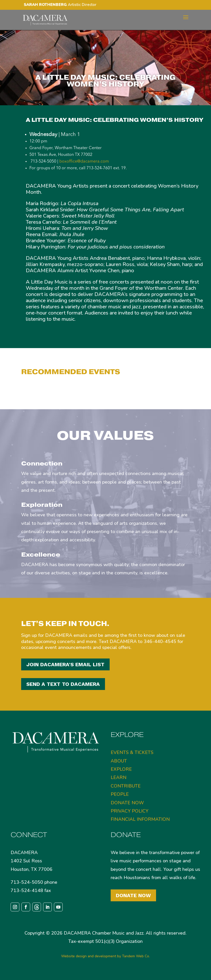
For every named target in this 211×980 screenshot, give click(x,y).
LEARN (119, 777)
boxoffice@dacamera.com (84, 162)
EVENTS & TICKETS (132, 752)
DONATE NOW (127, 803)
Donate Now (133, 895)
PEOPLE (120, 794)
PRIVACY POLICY (129, 811)
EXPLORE (121, 769)
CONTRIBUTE (126, 786)
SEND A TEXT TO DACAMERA (63, 684)
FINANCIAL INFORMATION (140, 819)
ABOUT (119, 761)
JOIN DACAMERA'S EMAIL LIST (65, 664)
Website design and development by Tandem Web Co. (105, 956)
